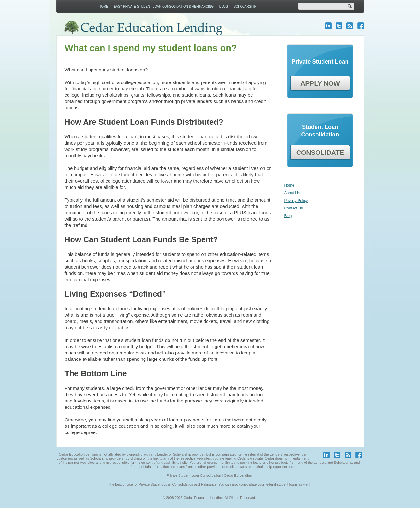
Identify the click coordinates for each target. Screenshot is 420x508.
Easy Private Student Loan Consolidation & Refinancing (164, 6)
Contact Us (294, 208)
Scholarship (245, 6)
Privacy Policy (296, 201)
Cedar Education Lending (143, 28)
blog (350, 26)
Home (104, 6)
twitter (339, 26)
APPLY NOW (320, 83)
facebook (361, 26)
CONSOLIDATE (320, 152)
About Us (292, 193)
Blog (224, 6)
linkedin (328, 26)
